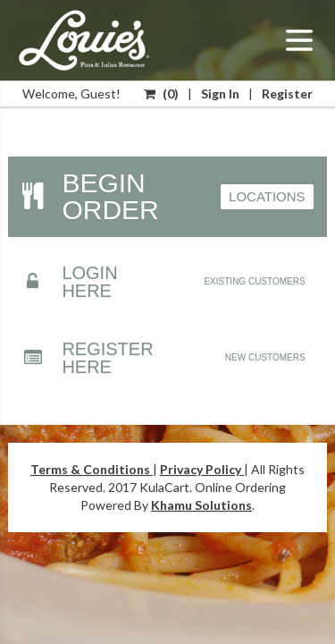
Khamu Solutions (201, 505)
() (161, 93)
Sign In (220, 93)
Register (287, 93)
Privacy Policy (202, 469)
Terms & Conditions (92, 469)
